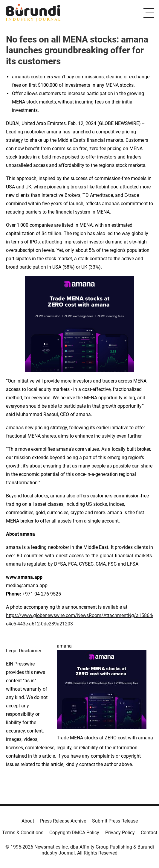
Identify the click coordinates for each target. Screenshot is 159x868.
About (28, 821)
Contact (149, 833)
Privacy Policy (120, 833)
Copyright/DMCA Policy (74, 833)
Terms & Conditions (23, 833)
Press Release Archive (63, 821)
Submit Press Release (115, 821)
